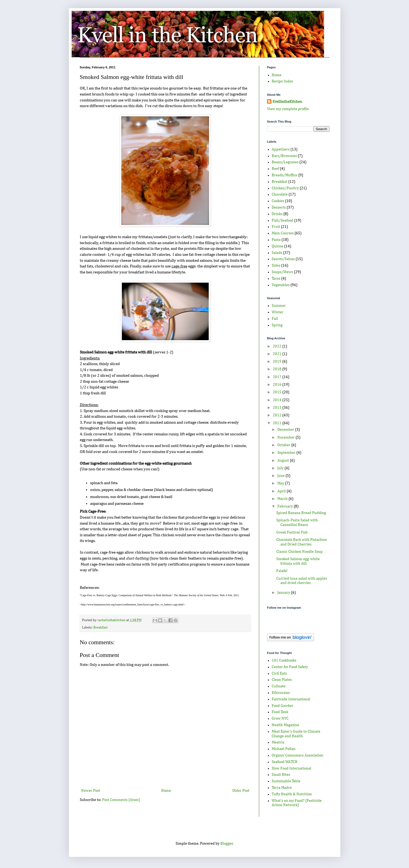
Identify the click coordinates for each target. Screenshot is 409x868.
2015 (278, 392)
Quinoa (278, 246)
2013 (278, 408)
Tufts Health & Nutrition (292, 794)
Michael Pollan (284, 749)
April (282, 491)
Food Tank (280, 712)
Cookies (278, 201)
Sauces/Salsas (283, 259)
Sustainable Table (286, 781)
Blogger (227, 844)
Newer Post (91, 791)
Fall (275, 319)
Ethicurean (281, 693)
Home (166, 791)
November (286, 438)
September (287, 453)
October (284, 445)
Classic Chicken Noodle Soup (299, 552)
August (284, 461)
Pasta (276, 240)
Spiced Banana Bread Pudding (301, 513)
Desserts (279, 208)
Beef (275, 169)
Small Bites (281, 775)
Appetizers (281, 149)
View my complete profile (288, 109)
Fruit (276, 227)
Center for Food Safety (290, 667)
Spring (277, 325)
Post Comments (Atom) (121, 800)
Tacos (276, 279)
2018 (278, 369)
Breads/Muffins (285, 175)
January (284, 593)
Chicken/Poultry (285, 188)
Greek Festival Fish (292, 532)
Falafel (282, 571)
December (286, 430)
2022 (278, 346)
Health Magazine (285, 725)
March (283, 499)
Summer (279, 306)
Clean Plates (282, 680)
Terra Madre (282, 788)
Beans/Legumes (285, 162)
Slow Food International (291, 768)
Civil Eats (279, 674)
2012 (278, 415)
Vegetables (281, 285)
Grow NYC (280, 719)
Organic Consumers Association (297, 755)
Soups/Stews (282, 272)
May (281, 483)
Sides (276, 266)
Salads (277, 253)
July (281, 468)
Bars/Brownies (284, 156)
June (281, 476)
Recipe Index (282, 81)
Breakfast (100, 628)
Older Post (241, 791)
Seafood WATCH (285, 762)
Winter (278, 312)
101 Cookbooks (284, 660)
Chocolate (280, 194)
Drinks (277, 214)
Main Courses (283, 233)
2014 (278, 400)
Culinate (279, 686)
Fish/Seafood (283, 221)
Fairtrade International (291, 699)
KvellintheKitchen (287, 102)
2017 (278, 377)
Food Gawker (283, 706)
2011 (278, 423)
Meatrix (278, 742)
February (286, 506)
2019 (278, 362)
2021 (278, 354)
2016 (278, 385)
